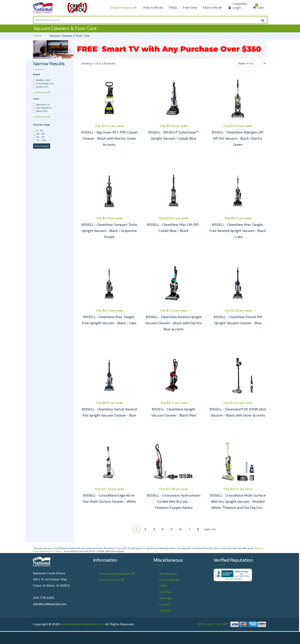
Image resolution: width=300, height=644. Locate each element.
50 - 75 (40, 137)
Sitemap (165, 598)
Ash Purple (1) (44, 108)
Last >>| (210, 529)
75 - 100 (41, 140)
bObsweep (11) (45, 83)
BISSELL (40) (43, 80)
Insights (165, 610)
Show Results (42, 146)
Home (37, 36)
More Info (213, 8)
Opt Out (165, 592)
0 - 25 (40, 131)
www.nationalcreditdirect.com (82, 624)
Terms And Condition (115, 574)
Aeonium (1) (43, 104)
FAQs (173, 8)
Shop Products (124, 8)
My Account (168, 574)
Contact (165, 604)
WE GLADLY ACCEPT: (232, 624)
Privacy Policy (109, 580)
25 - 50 (40, 134)
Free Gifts (190, 8)
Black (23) (42, 111)
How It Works (153, 8)
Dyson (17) (42, 87)
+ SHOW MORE (41, 92)
